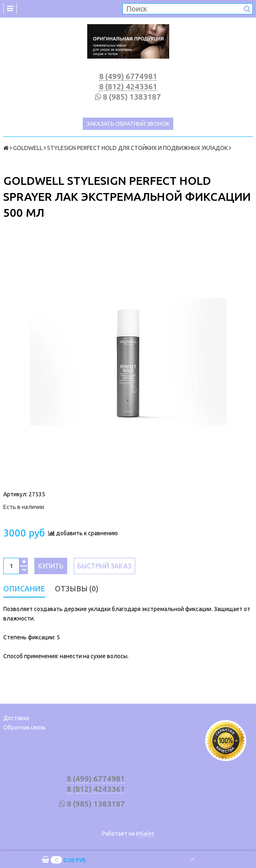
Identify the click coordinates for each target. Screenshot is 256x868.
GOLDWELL (28, 148)
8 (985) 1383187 (132, 97)
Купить (51, 566)
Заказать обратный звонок (128, 124)
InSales (145, 834)
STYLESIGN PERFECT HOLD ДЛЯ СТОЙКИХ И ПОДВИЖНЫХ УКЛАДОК (137, 148)
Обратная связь (25, 727)
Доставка (16, 718)
